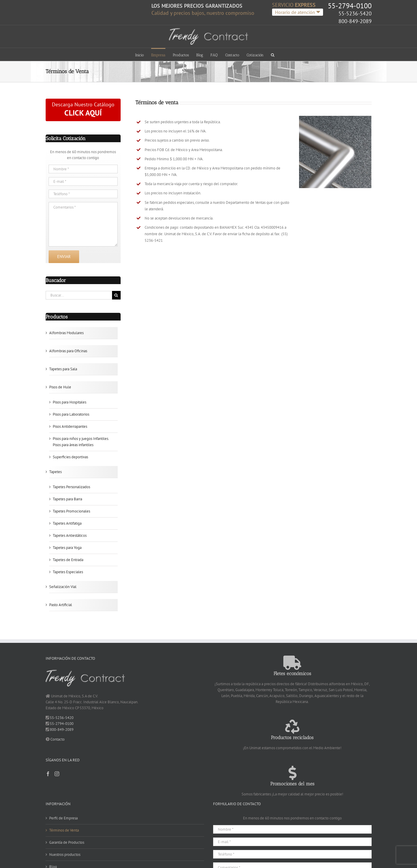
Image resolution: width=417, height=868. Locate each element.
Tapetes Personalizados (71, 487)
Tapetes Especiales (68, 572)
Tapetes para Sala (63, 369)
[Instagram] (57, 774)
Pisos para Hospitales (69, 402)
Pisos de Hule (60, 387)
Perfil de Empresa (63, 818)
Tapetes (55, 472)
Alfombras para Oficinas (68, 351)
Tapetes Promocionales (71, 511)
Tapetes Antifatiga (67, 523)
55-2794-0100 (350, 6)
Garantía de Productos (67, 842)
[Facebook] (48, 774)
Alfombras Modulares (66, 333)
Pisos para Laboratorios (71, 414)
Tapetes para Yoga (67, 548)
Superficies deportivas (70, 457)
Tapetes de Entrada (68, 560)
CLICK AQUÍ (83, 113)
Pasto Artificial (61, 605)
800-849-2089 (355, 21)
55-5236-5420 (355, 13)
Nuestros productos (65, 855)
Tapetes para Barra (67, 499)
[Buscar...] (79, 295)
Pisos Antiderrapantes (70, 426)
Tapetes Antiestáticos (70, 535)
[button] (273, 54)
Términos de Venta (64, 830)
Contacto (57, 739)
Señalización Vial (63, 587)
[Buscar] (116, 295)
